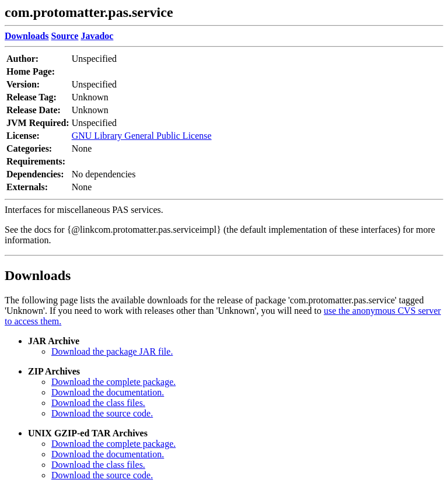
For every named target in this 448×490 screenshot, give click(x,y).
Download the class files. (98, 403)
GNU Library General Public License (142, 136)
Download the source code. (102, 413)
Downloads (38, 275)
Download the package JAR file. (112, 351)
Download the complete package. (113, 382)
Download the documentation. (108, 392)
